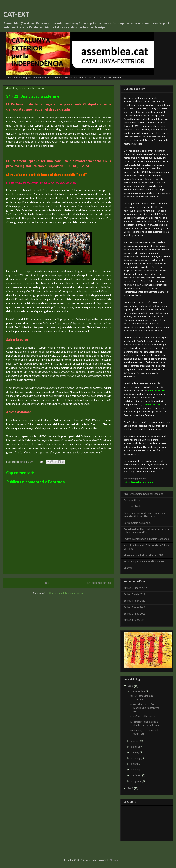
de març (136, 770)
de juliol (136, 747)
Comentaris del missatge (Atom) (67, 593)
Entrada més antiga (99, 583)
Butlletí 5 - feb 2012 (134, 594)
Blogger (114, 860)
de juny (135, 753)
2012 (131, 686)
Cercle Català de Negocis (138, 523)
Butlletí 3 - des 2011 (134, 607)
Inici (47, 583)
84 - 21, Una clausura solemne (142, 698)
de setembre (138, 691)
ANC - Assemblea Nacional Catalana (143, 494)
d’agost (136, 741)
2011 (131, 788)
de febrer (137, 775)
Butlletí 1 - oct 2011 (134, 620)
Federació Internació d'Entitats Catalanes (146, 539)
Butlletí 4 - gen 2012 (135, 601)
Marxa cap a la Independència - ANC (144, 555)
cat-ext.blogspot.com (135, 479)
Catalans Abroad (133, 500)
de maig (136, 758)
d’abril (135, 764)
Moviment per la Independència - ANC (145, 562)
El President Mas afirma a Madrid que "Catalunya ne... (145, 708)
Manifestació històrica (143, 717)
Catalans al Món (132, 507)
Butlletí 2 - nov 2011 (134, 614)
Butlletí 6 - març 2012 (135, 588)
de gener (136, 781)
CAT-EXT (16, 15)
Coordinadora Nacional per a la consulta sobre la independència (146, 531)
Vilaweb (128, 568)
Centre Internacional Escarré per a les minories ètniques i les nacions (144, 515)
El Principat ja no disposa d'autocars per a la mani (145, 724)
